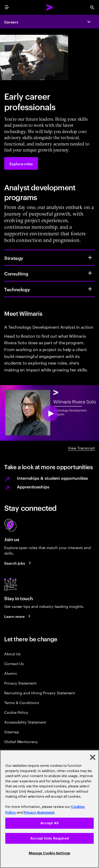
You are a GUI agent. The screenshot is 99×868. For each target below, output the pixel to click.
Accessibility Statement (25, 722)
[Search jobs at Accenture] (18, 563)
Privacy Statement (20, 683)
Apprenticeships (33, 487)
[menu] (7, 7)
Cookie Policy (16, 712)
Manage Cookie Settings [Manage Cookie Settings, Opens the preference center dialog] (49, 853)
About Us (12, 654)
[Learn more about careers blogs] (18, 616)
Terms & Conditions (22, 702)
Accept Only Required (49, 838)
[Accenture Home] (50, 7)
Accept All (49, 823)
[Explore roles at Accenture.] (21, 163)
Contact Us (14, 663)
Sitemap (12, 732)
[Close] (93, 757)
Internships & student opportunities (52, 478)
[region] (49, 809)
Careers (11, 22)
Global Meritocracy (21, 741)
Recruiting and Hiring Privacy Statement (40, 693)
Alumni (11, 673)
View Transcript (81, 448)
